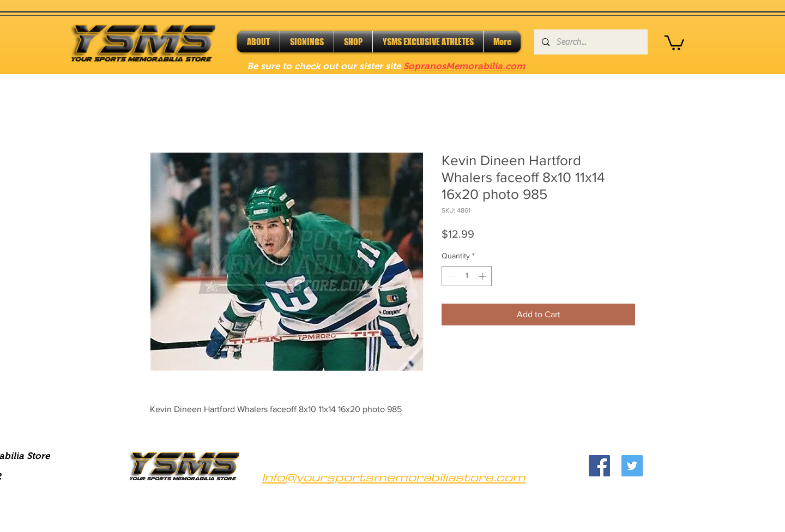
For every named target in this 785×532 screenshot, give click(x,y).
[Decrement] (450, 276)
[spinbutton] (467, 276)
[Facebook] (599, 466)
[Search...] (590, 42)
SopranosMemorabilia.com (464, 66)
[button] (674, 42)
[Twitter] (632, 466)
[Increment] (483, 276)
